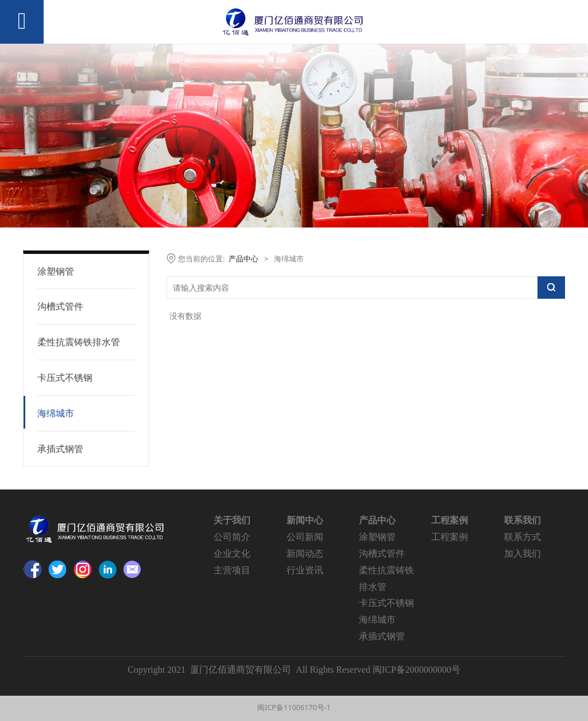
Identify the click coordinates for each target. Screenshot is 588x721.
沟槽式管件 (60, 306)
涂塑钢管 (56, 271)
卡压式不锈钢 (65, 377)
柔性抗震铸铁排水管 (79, 342)
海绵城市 (56, 413)
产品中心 (243, 259)
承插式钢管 (60, 449)
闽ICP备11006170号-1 (294, 707)
